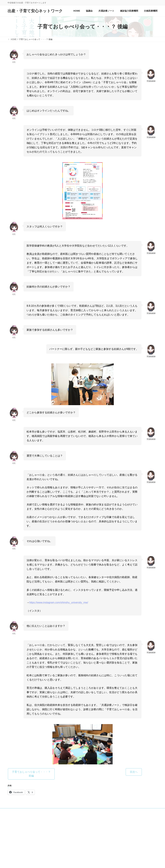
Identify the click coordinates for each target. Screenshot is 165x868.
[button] (31, 774)
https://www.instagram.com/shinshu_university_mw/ (59, 602)
